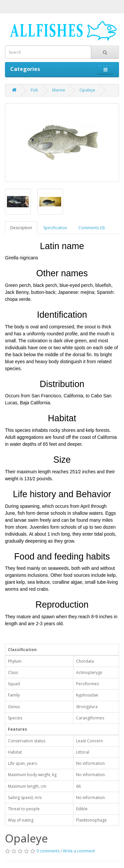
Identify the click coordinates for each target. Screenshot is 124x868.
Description (21, 228)
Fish (34, 90)
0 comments (48, 851)
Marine (59, 90)
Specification (55, 228)
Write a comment (79, 851)
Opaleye (87, 90)
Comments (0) (91, 228)
